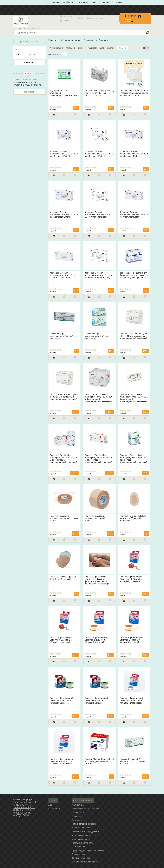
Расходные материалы (83, 843)
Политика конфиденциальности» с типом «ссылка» (76, 7)
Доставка (118, 2)
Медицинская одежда (82, 839)
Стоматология (79, 854)
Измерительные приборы (84, 824)
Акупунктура (78, 805)
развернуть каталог (29, 42)
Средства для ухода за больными (77, 40)
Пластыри (103, 40)
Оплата (106, 2)
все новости (29, 92)
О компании (54, 809)
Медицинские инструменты (85, 835)
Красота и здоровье (81, 828)
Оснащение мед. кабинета (84, 862)
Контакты (83, 2)
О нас (95, 2)
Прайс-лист (69, 2)
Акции (51, 805)
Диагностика (78, 812)
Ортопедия (77, 820)
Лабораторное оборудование (86, 831)
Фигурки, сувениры (81, 858)
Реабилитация (79, 847)
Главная (55, 2)
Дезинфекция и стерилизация (86, 809)
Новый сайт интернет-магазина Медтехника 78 (28, 83)
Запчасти (76, 816)
